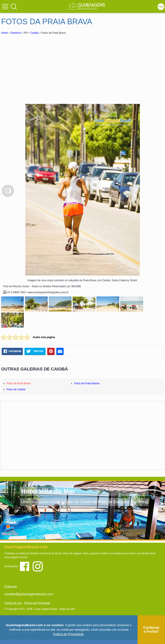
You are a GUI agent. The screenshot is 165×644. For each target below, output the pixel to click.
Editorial (11, 587)
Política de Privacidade (37, 603)
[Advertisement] (39, 67)
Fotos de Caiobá (16, 389)
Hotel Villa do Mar (48, 491)
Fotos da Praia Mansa (87, 383)
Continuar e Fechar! (151, 630)
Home (5, 33)
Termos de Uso (13, 603)
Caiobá (34, 33)
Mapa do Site (67, 609)
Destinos (16, 33)
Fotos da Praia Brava (19, 383)
